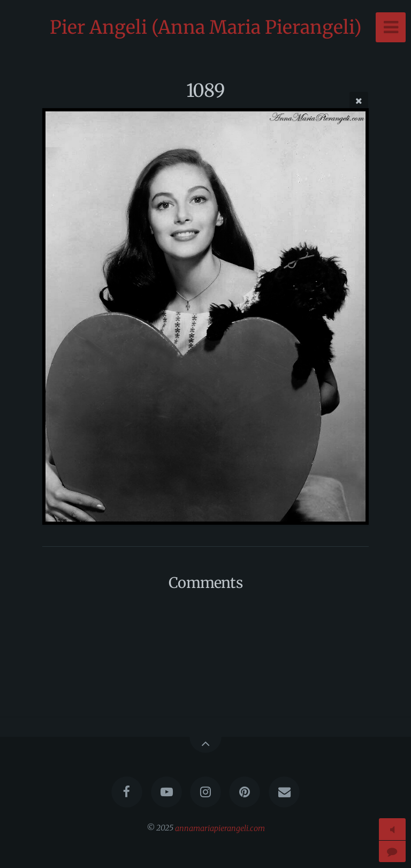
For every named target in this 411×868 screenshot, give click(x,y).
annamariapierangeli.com (220, 828)
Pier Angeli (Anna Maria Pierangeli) (206, 27)
